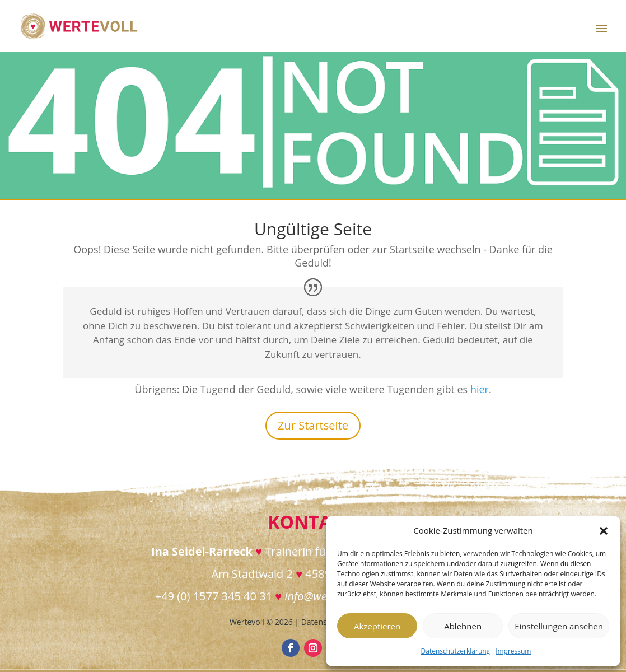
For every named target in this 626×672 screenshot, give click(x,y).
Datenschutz (324, 622)
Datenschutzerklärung (456, 651)
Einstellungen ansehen (559, 626)
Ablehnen (463, 626)
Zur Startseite (313, 425)
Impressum (513, 651)
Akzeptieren (377, 626)
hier (480, 389)
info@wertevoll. (322, 596)
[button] (604, 531)
